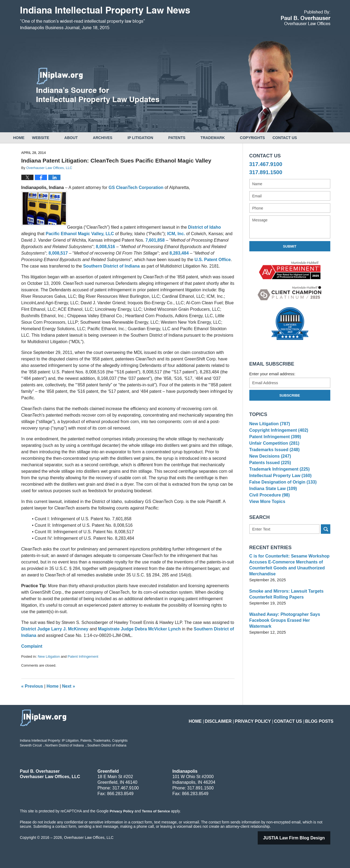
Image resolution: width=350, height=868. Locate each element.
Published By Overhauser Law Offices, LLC (306, 18)
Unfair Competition (273, 450)
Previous (32, 686)
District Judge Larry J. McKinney (55, 629)
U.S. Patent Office (213, 260)
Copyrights (268, 138)
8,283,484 (179, 253)
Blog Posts (321, 718)
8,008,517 (58, 253)
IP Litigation (155, 138)
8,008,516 (106, 247)
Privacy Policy (263, 718)
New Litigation (49, 656)
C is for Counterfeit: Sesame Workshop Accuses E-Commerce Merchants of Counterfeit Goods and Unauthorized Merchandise (287, 589)
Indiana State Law (272, 508)
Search (326, 553)
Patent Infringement (83, 656)
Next (69, 686)
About (86, 138)
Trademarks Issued (273, 458)
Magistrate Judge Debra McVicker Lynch (140, 629)
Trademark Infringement (278, 483)
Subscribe (290, 395)
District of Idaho (205, 227)
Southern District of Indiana (112, 266)
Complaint (32, 646)
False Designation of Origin (281, 499)
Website (56, 138)
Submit (290, 246)
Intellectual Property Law (279, 491)
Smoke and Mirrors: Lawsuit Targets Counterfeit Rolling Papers (284, 618)
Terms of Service (156, 811)
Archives (118, 138)
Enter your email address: (272, 374)
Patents (192, 138)
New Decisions (269, 466)
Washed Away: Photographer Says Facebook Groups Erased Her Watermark (289, 641)
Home (26, 138)
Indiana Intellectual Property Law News (105, 18)
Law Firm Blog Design (301, 838)
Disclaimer (233, 718)
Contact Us (307, 138)
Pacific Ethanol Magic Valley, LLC (80, 234)
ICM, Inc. (176, 234)
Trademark (228, 138)
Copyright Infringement (277, 433)
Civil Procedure (268, 516)
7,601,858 (156, 240)
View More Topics (266, 524)
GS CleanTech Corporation (137, 188)
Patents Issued (269, 474)
